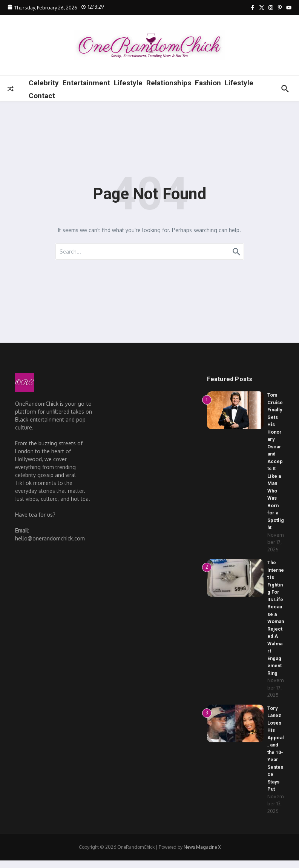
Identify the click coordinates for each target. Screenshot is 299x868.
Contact (42, 96)
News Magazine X (202, 855)
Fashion (208, 83)
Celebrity (44, 83)
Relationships (169, 83)
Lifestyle (128, 83)
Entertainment (86, 83)
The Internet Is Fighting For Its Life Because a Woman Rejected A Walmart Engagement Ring (275, 621)
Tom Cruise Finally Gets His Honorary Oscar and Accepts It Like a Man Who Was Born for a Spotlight (276, 461)
